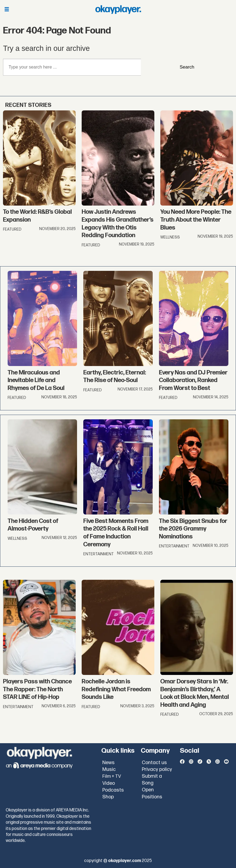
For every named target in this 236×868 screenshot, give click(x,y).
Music (109, 769)
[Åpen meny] (7, 10)
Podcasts (113, 790)
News (108, 763)
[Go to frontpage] (118, 10)
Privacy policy (157, 769)
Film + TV (112, 776)
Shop (108, 797)
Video (109, 783)
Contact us (154, 763)
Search (187, 67)
